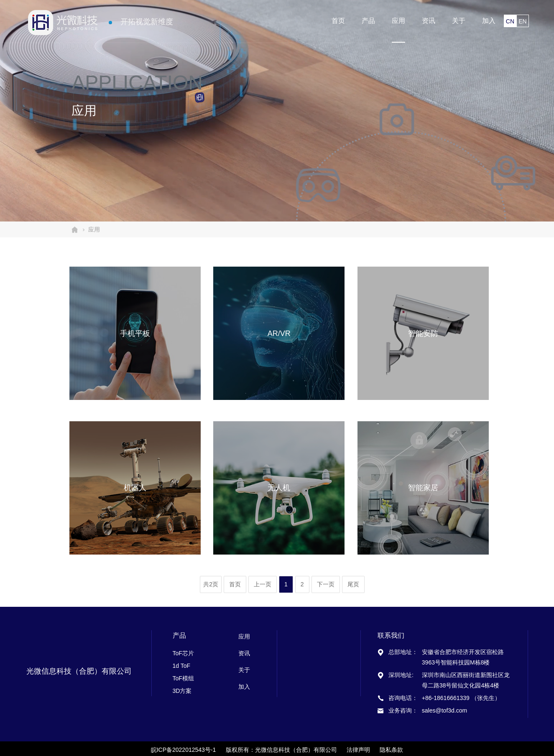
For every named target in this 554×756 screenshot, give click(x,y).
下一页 (326, 584)
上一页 (263, 584)
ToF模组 (183, 678)
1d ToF (182, 666)
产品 (368, 21)
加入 (489, 21)
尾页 (353, 584)
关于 (459, 21)
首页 (338, 21)
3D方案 (182, 691)
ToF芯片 (183, 653)
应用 (398, 21)
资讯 (429, 21)
